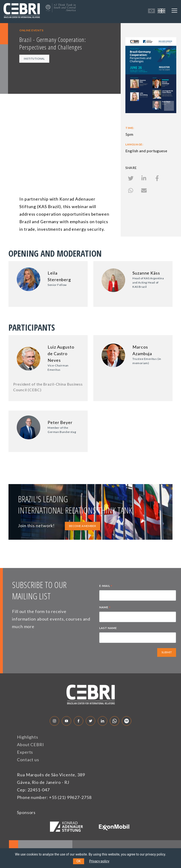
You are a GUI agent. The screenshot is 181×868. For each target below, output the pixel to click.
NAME (105, 608)
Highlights (28, 737)
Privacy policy (99, 861)
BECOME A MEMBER (82, 526)
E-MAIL (106, 586)
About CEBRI (31, 745)
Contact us (28, 760)
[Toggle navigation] (174, 11)
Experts (25, 752)
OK (78, 861)
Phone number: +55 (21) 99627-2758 (54, 797)
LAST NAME (108, 628)
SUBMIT (167, 652)
